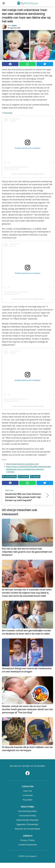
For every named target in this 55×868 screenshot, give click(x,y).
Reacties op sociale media (27, 829)
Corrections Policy (28, 816)
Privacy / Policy (28, 840)
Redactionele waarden (27, 820)
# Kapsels (35, 476)
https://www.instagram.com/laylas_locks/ (23, 464)
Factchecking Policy (27, 811)
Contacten (28, 795)
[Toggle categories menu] (4, 3)
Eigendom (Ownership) (28, 824)
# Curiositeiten (9, 476)
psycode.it (28, 800)
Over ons (28, 791)
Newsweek (8, 113)
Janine (14, 26)
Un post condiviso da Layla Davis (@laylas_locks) (27, 174)
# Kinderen (23, 476)
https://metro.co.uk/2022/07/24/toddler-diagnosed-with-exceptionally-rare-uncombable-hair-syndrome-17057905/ (29, 469)
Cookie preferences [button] (28, 845)
